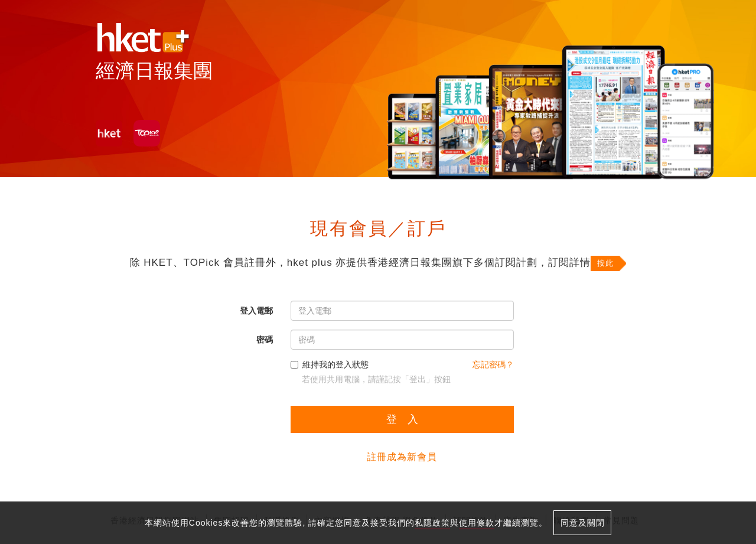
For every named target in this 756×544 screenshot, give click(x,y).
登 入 (402, 419)
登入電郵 (256, 311)
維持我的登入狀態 (330, 364)
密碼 (265, 340)
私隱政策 (432, 523)
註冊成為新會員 (402, 457)
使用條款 (477, 523)
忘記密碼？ (493, 364)
